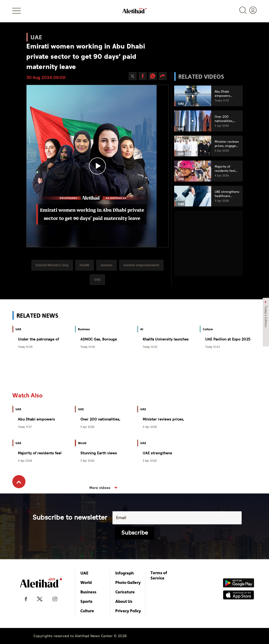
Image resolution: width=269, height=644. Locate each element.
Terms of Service (159, 575)
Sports (86, 601)
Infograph (125, 573)
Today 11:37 (25, 427)
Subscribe (135, 533)
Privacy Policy (128, 611)
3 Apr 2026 (87, 461)
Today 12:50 (150, 347)
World (86, 582)
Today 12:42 (213, 347)
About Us (124, 601)
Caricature (125, 592)
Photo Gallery (128, 582)
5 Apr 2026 (87, 427)
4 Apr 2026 (150, 427)
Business (88, 592)
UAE (84, 573)
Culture (87, 611)
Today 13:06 (25, 347)
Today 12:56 (88, 347)
